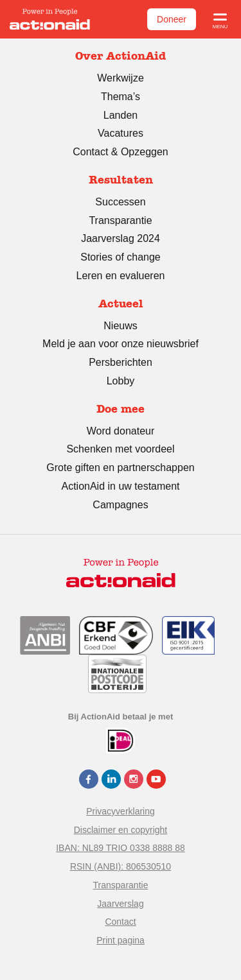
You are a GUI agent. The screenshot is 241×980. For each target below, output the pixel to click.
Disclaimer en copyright (121, 830)
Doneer (172, 19)
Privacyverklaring (121, 811)
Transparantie (120, 220)
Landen (121, 115)
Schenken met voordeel (120, 449)
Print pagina (121, 940)
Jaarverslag (120, 904)
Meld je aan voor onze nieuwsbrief (121, 344)
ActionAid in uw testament (120, 486)
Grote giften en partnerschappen (120, 468)
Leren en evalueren (121, 276)
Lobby (121, 381)
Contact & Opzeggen (121, 152)
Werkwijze (121, 78)
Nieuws (120, 326)
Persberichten (121, 362)
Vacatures (121, 133)
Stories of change (121, 257)
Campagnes (120, 505)
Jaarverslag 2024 (121, 238)
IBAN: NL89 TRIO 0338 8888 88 (121, 848)
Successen (120, 202)
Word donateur (121, 431)
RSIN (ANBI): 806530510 (121, 866)
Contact (120, 922)
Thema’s (121, 97)
